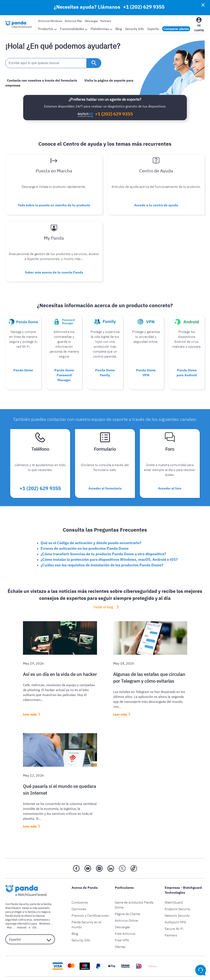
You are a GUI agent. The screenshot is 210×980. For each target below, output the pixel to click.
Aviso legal (88, 971)
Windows (43, 909)
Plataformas (101, 29)
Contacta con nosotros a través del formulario (40, 80)
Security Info (135, 29)
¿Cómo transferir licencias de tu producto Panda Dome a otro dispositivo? (103, 539)
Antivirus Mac (74, 21)
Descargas (91, 21)
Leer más (30, 700)
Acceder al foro (170, 476)
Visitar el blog (103, 593)
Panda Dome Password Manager (64, 366)
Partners (106, 21)
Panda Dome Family (105, 363)
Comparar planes (176, 29)
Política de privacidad (60, 971)
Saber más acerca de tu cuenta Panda (54, 266)
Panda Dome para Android (187, 363)
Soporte (153, 29)
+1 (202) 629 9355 (144, 7)
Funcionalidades (74, 29)
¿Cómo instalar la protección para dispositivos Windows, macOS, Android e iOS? (109, 545)
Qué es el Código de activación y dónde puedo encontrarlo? (91, 528)
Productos (47, 29)
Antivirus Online (126, 906)
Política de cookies (115, 971)
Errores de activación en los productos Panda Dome (85, 534)
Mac (8, 913)
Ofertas (120, 932)
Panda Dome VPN (146, 363)
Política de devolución (150, 971)
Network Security (177, 901)
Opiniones (79, 894)
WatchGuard (174, 888)
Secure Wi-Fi (174, 914)
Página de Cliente (127, 899)
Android (17, 913)
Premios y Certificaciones (90, 901)
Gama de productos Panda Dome (134, 890)
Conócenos (80, 888)
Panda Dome (23, 361)
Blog (119, 29)
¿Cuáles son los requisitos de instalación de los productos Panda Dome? (102, 550)
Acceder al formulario (105, 476)
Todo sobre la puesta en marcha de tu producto (54, 202)
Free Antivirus (125, 919)
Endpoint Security (177, 894)
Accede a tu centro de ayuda (156, 202)
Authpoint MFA (175, 907)
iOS (26, 913)
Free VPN (122, 926)
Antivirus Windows (50, 21)
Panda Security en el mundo (86, 910)
